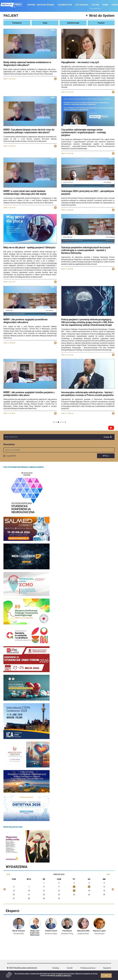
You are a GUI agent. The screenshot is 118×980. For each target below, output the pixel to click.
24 (74, 895)
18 (89, 891)
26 (104, 895)
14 (29, 891)
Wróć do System (100, 16)
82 (61, 422)
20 (14, 895)
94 (63, 422)
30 (59, 898)
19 (104, 891)
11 (89, 887)
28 (29, 898)
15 (44, 891)
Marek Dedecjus (19, 931)
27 (14, 898)
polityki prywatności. (64, 976)
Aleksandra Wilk (83, 931)
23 (59, 895)
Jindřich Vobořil (51, 931)
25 (89, 895)
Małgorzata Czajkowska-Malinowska (35, 933)
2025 (8, 874)
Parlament (17, 23)
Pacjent (101, 23)
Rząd (45, 23)
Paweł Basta (67, 931)
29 (44, 898)
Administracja (73, 23)
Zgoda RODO (11, 456)
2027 (108, 874)
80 (56, 422)
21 (29, 895)
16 (59, 891)
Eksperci (13, 911)
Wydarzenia (17, 867)
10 (74, 887)
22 (44, 895)
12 (104, 887)
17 (74, 891)
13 (14, 891)
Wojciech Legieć (99, 931)
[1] (89, 71)
